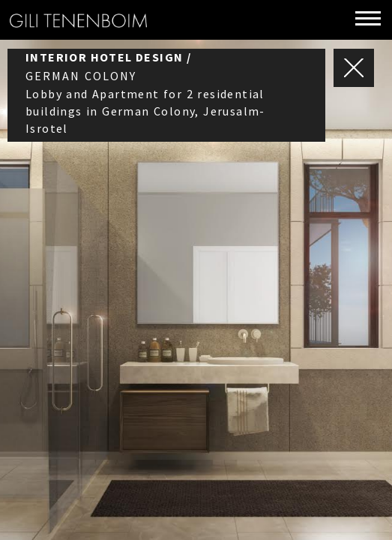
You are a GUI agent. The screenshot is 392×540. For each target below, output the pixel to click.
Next (344, 232)
